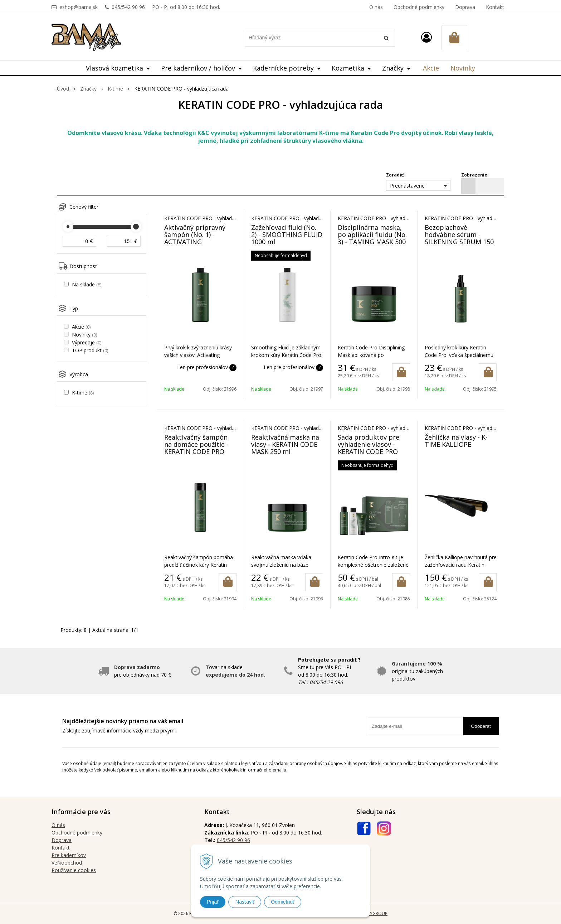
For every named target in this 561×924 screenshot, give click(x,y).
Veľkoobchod (67, 863)
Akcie (431, 68)
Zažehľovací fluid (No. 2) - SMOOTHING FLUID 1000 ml (287, 234)
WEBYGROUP (374, 913)
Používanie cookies (74, 870)
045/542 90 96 (128, 7)
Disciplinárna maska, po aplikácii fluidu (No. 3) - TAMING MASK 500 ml (372, 238)
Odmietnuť (283, 902)
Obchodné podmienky (419, 7)
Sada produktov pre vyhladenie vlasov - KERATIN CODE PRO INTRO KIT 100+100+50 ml (372, 451)
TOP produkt (90, 350)
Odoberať (481, 726)
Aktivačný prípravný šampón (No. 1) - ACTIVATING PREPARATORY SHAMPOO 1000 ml (195, 242)
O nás (376, 7)
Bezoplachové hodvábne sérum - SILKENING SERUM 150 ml (459, 238)
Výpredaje (87, 342)
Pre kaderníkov (69, 855)
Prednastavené (407, 186)
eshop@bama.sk (79, 7)
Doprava (465, 7)
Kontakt (495, 7)
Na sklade (87, 284)
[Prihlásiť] (426, 37)
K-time (83, 393)
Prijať (213, 902)
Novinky (463, 68)
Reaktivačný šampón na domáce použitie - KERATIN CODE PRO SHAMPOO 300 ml (196, 448)
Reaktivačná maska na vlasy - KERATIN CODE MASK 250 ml (285, 444)
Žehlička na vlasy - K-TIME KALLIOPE (456, 441)
